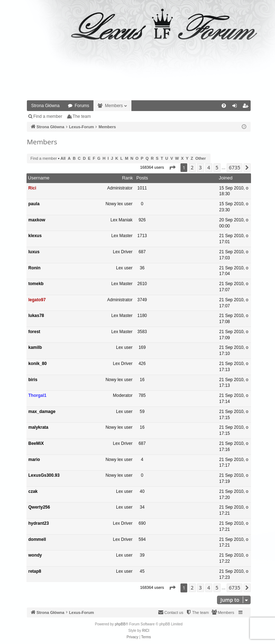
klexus (35, 236)
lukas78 (36, 316)
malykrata (38, 427)
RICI (146, 631)
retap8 (35, 571)
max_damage (42, 412)
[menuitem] (224, 106)
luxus (34, 252)
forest (34, 332)
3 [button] (201, 167)
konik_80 (37, 364)
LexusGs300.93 (44, 475)
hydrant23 (38, 523)
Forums (82, 106)
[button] (172, 168)
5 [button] (217, 167)
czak (33, 491)
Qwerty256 (39, 507)
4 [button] (209, 167)
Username (39, 178)
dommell (37, 539)
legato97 (37, 300)
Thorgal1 (37, 395)
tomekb (36, 284)
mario (34, 460)
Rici (32, 188)
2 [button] (192, 167)
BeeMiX (36, 443)
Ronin (34, 268)
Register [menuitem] (247, 107)
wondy (35, 555)
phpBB (120, 624)
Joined (226, 178)
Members (114, 106)
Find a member (48, 116)
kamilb (35, 347)
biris (33, 380)
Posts (142, 178)
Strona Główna (45, 106)
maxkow (37, 220)
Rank (127, 178)
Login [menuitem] (236, 107)
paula (34, 204)
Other (200, 158)
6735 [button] (235, 167)
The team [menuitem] (82, 116)
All (63, 158)
